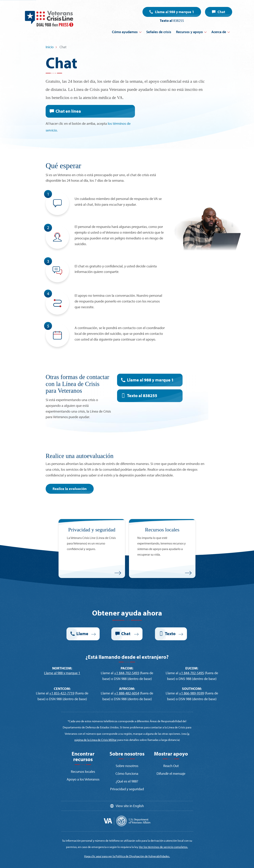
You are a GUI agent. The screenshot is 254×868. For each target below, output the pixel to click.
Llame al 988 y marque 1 (175, 12)
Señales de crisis (159, 32)
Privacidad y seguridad (127, 789)
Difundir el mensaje (171, 773)
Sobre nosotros (127, 766)
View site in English (130, 806)
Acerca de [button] (219, 32)
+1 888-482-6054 (127, 693)
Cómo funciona (127, 773)
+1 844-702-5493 (127, 673)
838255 (179, 21)
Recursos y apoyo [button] (189, 32)
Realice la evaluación (70, 489)
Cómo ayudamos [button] (125, 32)
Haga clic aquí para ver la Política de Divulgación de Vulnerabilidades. (127, 856)
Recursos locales (83, 772)
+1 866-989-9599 (191, 693)
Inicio (50, 47)
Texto (170, 634)
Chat (221, 12)
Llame (82, 634)
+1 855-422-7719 (62, 693)
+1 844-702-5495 (191, 673)
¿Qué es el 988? (127, 781)
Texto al (142, 396)
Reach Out (171, 766)
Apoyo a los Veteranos (83, 779)
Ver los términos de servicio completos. (163, 847)
